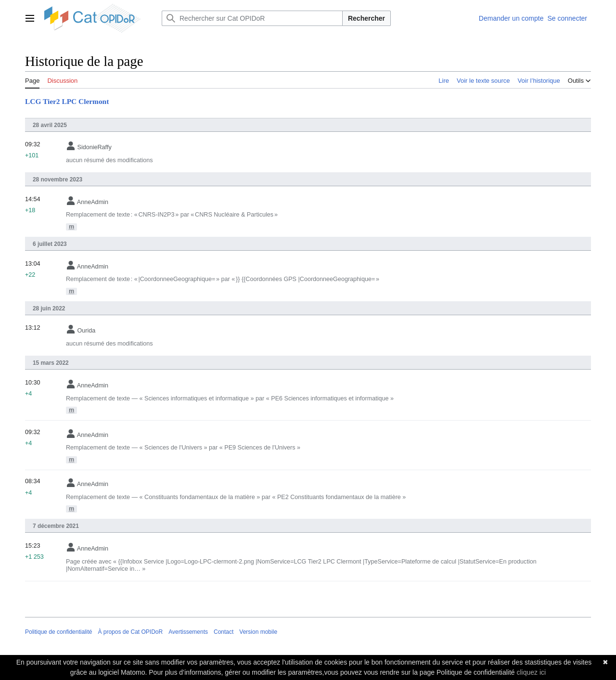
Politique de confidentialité (58, 632)
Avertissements (188, 632)
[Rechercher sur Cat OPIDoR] (252, 18)
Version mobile (258, 632)
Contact (224, 632)
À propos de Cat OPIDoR (130, 632)
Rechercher (366, 18)
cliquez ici (531, 672)
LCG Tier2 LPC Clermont (67, 101)
